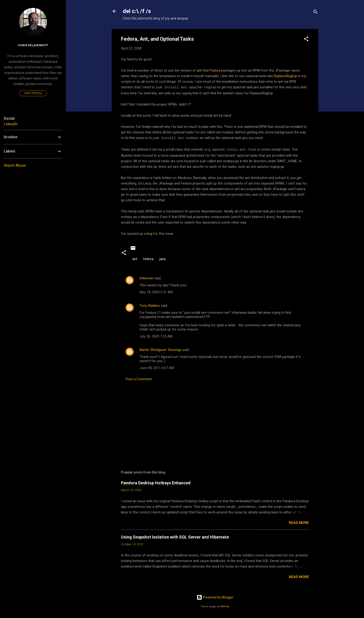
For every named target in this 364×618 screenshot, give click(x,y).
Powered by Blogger (215, 597)
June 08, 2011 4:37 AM (157, 367)
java (162, 258)
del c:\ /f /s (137, 11)
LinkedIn (11, 124)
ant (199, 70)
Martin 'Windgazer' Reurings (161, 349)
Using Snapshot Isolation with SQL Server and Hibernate (175, 536)
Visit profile (33, 93)
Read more (299, 522)
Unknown (146, 278)
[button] (306, 40)
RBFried (225, 606)
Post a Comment (139, 378)
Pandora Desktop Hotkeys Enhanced (156, 482)
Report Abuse (15, 165)
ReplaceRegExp (286, 76)
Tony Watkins (150, 305)
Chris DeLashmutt (33, 45)
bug (149, 233)
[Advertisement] (215, 418)
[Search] (315, 13)
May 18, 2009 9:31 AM (156, 291)
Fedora (215, 70)
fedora (148, 258)
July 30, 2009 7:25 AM (156, 336)
